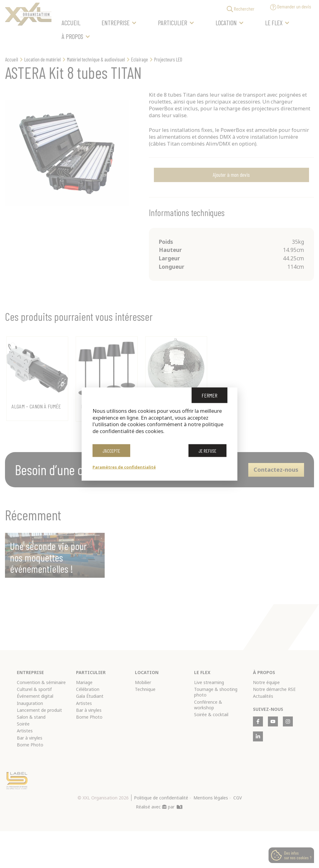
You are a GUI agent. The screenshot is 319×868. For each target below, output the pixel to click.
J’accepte (111, 453)
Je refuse (207, 453)
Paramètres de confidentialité (124, 467)
